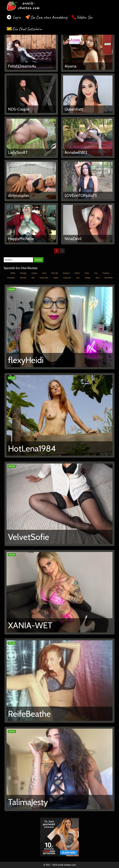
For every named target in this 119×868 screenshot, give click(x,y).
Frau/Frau (106, 273)
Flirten (87, 273)
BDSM (13, 273)
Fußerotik (23, 278)
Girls (33, 278)
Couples (34, 273)
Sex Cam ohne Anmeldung (49, 17)
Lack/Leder (67, 278)
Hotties (56, 278)
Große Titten (44, 278)
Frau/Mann (11, 278)
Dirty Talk (55, 273)
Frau (96, 273)
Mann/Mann (109, 278)
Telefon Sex (84, 17)
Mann (98, 278)
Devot (44, 273)
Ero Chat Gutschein (27, 29)
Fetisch (77, 273)
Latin (78, 278)
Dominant (66, 273)
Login (16, 17)
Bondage (23, 273)
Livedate (88, 278)
